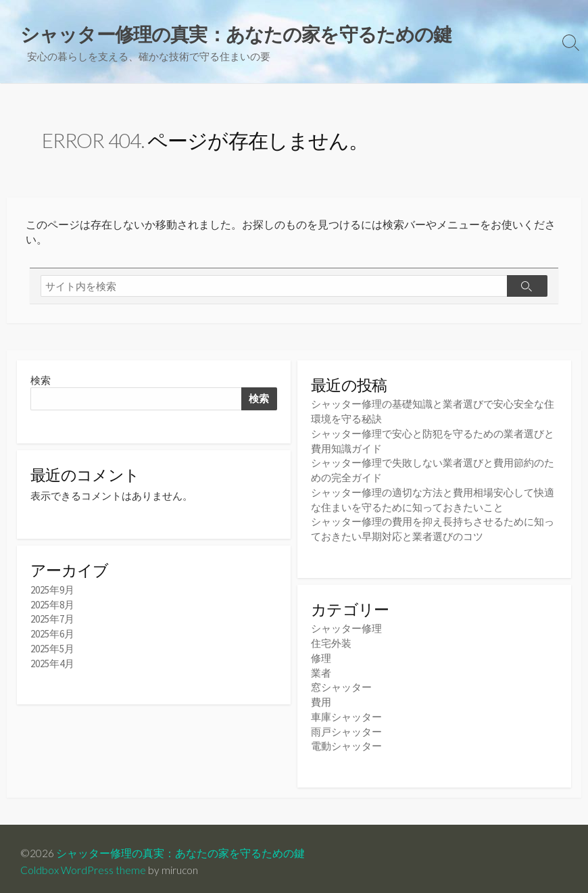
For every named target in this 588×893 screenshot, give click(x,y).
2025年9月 (52, 593)
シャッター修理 (346, 627)
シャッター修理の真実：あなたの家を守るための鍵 (180, 847)
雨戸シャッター (346, 726)
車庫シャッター (346, 712)
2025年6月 (52, 636)
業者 (321, 670)
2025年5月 (52, 651)
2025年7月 (52, 622)
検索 (41, 383)
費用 (321, 698)
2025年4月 (52, 665)
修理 (321, 655)
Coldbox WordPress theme (83, 864)
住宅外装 (331, 641)
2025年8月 (52, 607)
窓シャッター (341, 684)
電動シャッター (346, 741)
